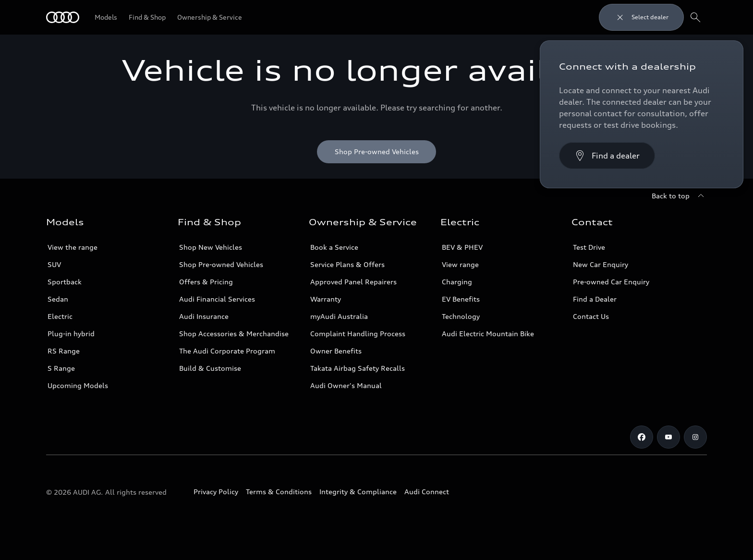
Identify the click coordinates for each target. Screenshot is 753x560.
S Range (61, 368)
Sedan (58, 299)
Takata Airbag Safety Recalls (358, 368)
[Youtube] (668, 437)
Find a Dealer (595, 299)
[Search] (695, 17)
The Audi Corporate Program (227, 351)
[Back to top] (679, 196)
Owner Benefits (336, 351)
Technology (461, 316)
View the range (73, 247)
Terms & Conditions (279, 492)
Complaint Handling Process (358, 334)
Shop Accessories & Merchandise (234, 334)
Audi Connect (427, 492)
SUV (54, 264)
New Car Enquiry (601, 264)
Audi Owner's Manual (346, 385)
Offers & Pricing (206, 282)
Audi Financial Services (217, 299)
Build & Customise (210, 368)
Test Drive (589, 247)
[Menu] (63, 17)
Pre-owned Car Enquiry (611, 282)
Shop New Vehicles (211, 247)
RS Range (64, 351)
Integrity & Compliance (358, 492)
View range (460, 264)
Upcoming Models (78, 385)
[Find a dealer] (607, 156)
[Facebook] (642, 437)
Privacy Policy (216, 492)
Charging (457, 282)
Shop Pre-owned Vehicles (221, 264)
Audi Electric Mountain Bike (488, 334)
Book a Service (334, 247)
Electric (60, 316)
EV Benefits (461, 299)
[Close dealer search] (641, 17)
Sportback (65, 282)
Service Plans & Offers (347, 264)
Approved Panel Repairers (353, 282)
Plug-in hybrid (71, 334)
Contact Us (591, 316)
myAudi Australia (339, 316)
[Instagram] (695, 437)
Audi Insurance (204, 316)
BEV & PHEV (462, 247)
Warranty (326, 299)
